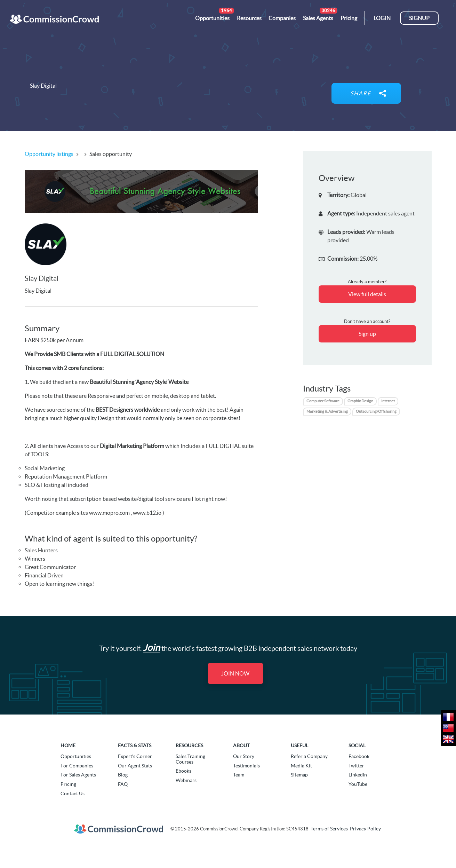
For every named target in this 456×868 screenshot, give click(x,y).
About (241, 745)
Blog (123, 775)
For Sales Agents (78, 775)
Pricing (68, 784)
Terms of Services (329, 829)
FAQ (123, 784)
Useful (299, 745)
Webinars (186, 780)
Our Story (244, 756)
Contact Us (73, 794)
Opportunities (76, 756)
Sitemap (299, 775)
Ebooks (183, 771)
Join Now (235, 673)
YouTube (358, 784)
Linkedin (358, 775)
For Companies (77, 766)
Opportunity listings (49, 154)
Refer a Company (309, 756)
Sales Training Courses (190, 759)
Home (68, 745)
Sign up (367, 334)
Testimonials (246, 766)
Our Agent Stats (135, 766)
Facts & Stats (135, 745)
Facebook (359, 756)
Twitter (356, 766)
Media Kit (301, 766)
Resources (189, 745)
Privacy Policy (365, 829)
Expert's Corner (135, 756)
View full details (367, 294)
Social (357, 745)
